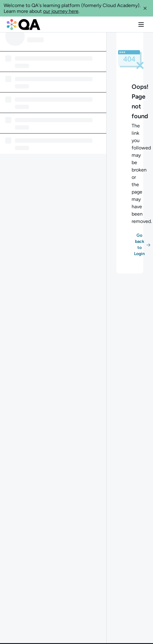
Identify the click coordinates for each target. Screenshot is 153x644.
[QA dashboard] (24, 24)
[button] (145, 8)
